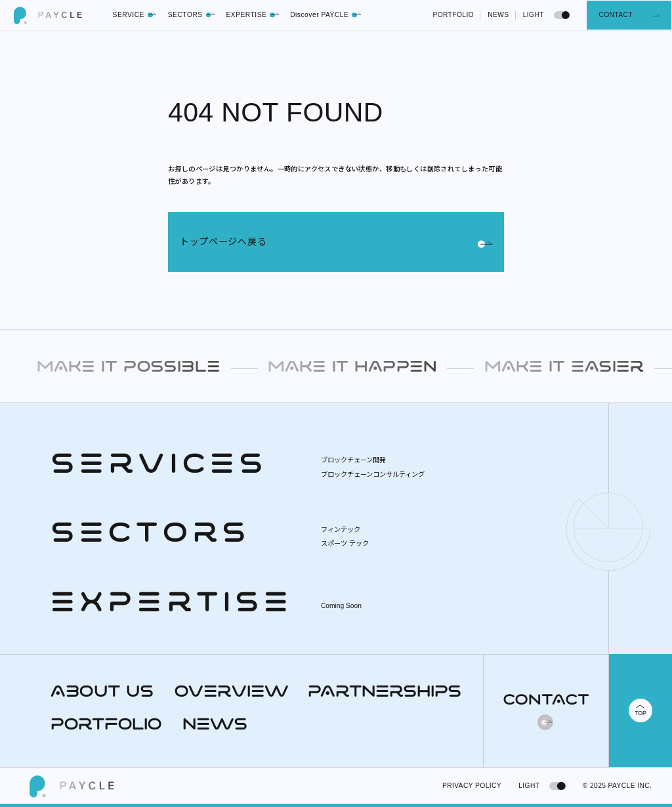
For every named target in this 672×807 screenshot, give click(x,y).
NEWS (498, 15)
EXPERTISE (253, 15)
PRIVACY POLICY (472, 786)
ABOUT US (102, 693)
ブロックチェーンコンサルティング (373, 474)
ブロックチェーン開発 (353, 460)
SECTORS (192, 15)
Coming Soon (341, 606)
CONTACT (616, 15)
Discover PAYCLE (326, 15)
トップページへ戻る (336, 242)
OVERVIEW (231, 693)
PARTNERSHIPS (385, 693)
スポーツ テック (345, 543)
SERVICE (136, 15)
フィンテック (341, 530)
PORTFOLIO (453, 15)
